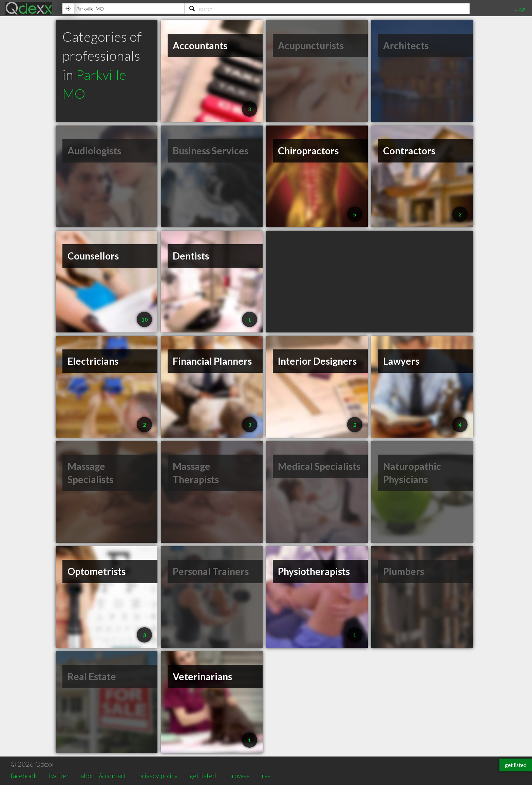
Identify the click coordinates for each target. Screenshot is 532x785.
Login (520, 8)
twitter (59, 776)
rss (266, 776)
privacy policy (158, 776)
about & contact (103, 776)
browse (239, 776)
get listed (203, 776)
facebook (24, 776)
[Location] (123, 8)
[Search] (327, 8)
